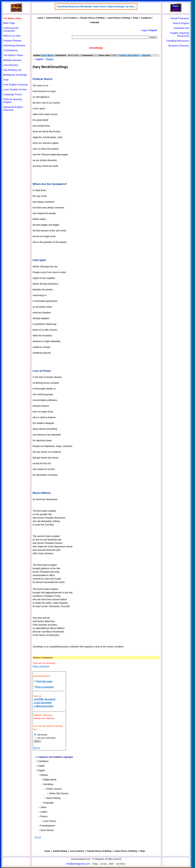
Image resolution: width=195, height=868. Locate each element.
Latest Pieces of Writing (119, 18)
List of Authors (70, 18)
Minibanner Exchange (15, 75)
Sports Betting (52, 798)
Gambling (47, 784)
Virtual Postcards (180, 18)
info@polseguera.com (78, 864)
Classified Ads (181, 28)
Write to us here (12, 36)
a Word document (43, 706)
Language (47, 803)
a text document (43, 703)
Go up (37, 748)
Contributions (10, 50)
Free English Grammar (16, 85)
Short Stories (46, 830)
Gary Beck (47, 55)
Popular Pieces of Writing (92, 18)
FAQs (136, 18)
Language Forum (13, 94)
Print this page (44, 681)
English (39, 59)
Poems (50, 59)
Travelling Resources (177, 41)
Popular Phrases (12, 41)
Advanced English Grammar (13, 108)
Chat (6, 80)
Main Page (9, 23)
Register (153, 30)
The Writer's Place (13, 55)
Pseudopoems (47, 826)
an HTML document (44, 699)
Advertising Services (14, 46)
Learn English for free (15, 90)
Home (40, 18)
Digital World (49, 780)
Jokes (43, 807)
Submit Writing (53, 18)
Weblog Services (12, 60)
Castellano (42, 761)
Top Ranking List (12, 70)
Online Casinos (53, 789)
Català (40, 766)
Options (146, 55)
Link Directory (11, 65)
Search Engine (181, 23)
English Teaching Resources (180, 34)
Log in (145, 30)
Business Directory (179, 46)
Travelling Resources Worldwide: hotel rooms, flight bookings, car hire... (96, 7)
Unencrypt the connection (11, 29)
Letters (43, 812)
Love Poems (49, 821)
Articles (43, 775)
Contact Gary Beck (129, 55)
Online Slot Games (58, 793)
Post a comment (41, 666)
